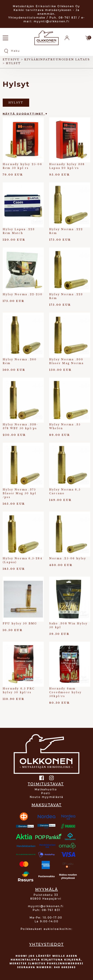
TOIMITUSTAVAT (46, 784)
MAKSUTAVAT (47, 805)
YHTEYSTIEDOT (46, 944)
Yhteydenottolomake (27, 18)
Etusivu (11, 59)
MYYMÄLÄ (46, 890)
